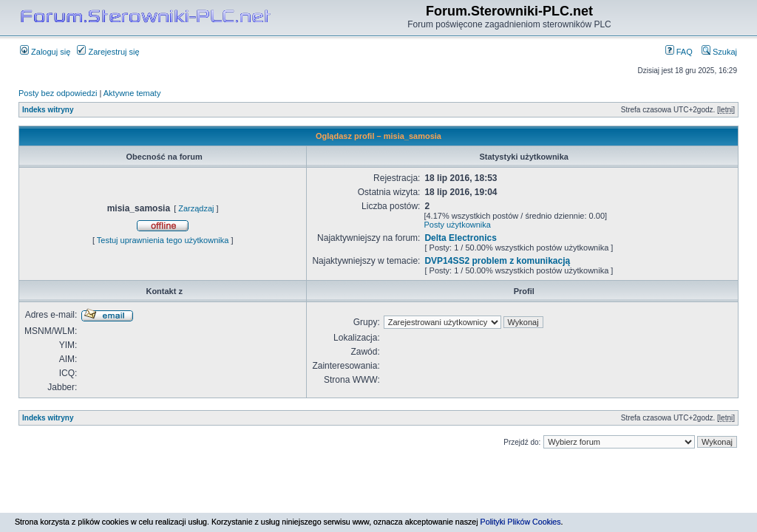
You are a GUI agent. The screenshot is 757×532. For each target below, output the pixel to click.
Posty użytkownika (457, 225)
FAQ (679, 52)
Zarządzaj (196, 208)
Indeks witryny (48, 110)
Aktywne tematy (132, 93)
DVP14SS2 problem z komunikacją (497, 261)
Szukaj (719, 52)
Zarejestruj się (108, 52)
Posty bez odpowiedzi (58, 93)
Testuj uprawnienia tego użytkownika (163, 240)
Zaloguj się (45, 52)
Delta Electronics (460, 238)
